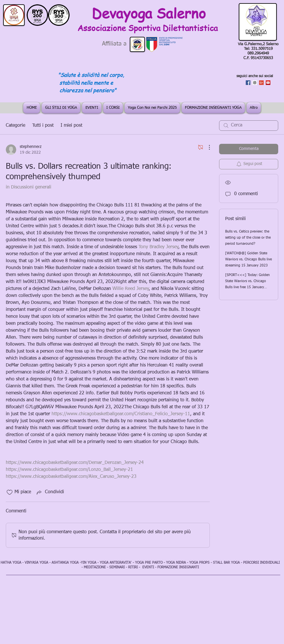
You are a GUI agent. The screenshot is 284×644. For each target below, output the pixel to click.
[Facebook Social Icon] (248, 83)
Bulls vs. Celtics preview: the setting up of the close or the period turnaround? (248, 238)
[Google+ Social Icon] (261, 83)
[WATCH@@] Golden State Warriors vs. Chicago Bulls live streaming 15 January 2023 (248, 260)
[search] (249, 126)
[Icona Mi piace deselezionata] (10, 492)
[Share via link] (50, 492)
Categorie (16, 126)
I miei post (71, 126)
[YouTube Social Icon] (268, 83)
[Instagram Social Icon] (255, 83)
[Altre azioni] (206, 147)
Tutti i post (43, 126)
